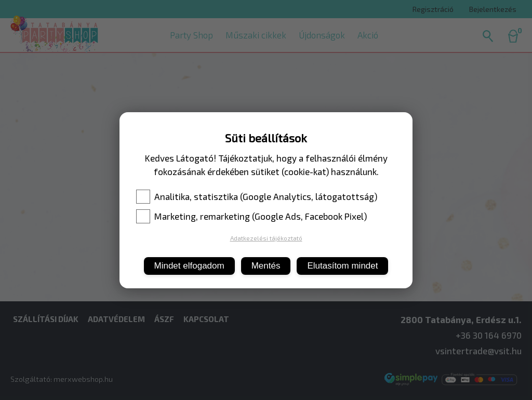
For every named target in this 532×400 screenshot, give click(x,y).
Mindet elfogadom (189, 266)
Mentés (266, 266)
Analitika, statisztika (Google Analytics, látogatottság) (257, 196)
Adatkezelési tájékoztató (266, 238)
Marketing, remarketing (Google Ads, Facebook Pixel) (251, 216)
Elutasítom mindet (342, 266)
